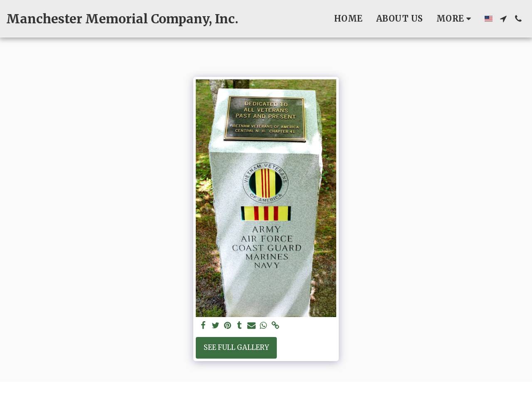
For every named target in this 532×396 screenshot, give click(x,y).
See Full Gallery (236, 348)
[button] (503, 19)
